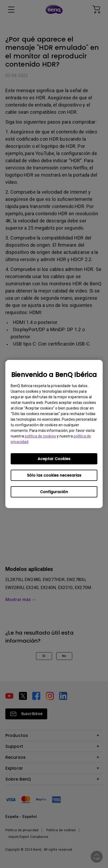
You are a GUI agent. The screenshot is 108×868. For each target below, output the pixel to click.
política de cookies (40, 436)
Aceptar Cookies (54, 459)
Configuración (54, 492)
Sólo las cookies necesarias (54, 475)
